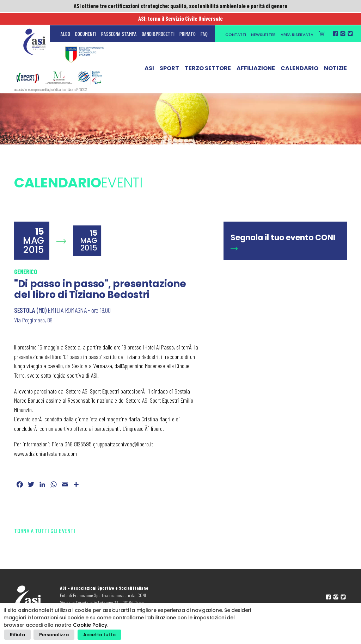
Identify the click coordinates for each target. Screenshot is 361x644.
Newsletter (263, 22)
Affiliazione (256, 57)
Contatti (236, 22)
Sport (169, 57)
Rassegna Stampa (119, 21)
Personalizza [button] (52, 635)
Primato (188, 21)
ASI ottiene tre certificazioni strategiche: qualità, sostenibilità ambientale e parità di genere (180, 6)
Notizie (335, 57)
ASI (149, 57)
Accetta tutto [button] (95, 635)
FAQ (204, 21)
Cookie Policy (90, 626)
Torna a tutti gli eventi (45, 531)
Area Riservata (297, 22)
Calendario (299, 57)
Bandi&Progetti (158, 21)
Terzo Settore (208, 57)
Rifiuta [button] (17, 635)
